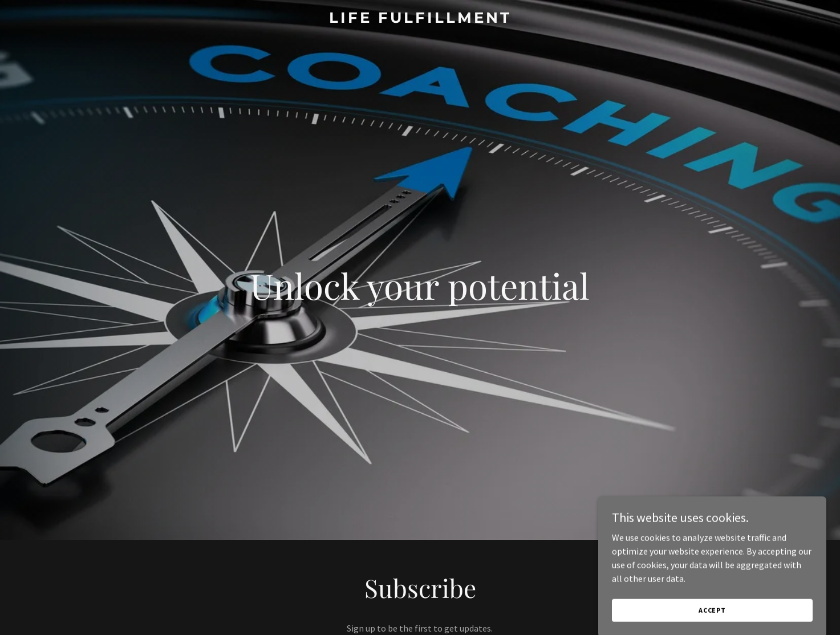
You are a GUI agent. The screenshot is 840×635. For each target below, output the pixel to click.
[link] (420, 19)
